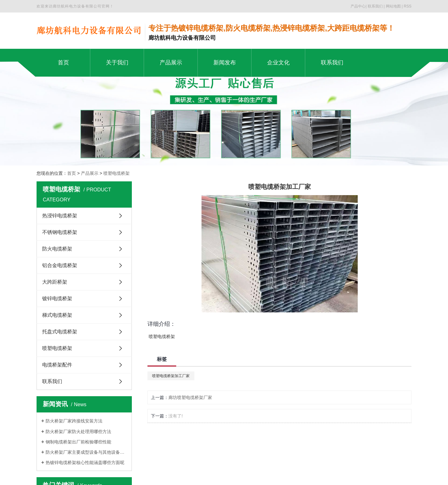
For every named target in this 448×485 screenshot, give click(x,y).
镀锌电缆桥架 (57, 298)
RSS (408, 6)
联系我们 (375, 6)
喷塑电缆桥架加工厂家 (171, 376)
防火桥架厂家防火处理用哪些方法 (78, 432)
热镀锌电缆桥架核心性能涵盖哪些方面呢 (85, 462)
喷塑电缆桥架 (117, 173)
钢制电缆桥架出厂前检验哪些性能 (78, 442)
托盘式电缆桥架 (60, 332)
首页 (72, 173)
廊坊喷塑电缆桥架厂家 (190, 397)
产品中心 (358, 6)
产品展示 (90, 173)
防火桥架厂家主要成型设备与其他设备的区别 (86, 452)
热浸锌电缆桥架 (60, 216)
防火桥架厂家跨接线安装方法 (74, 421)
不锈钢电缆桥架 (60, 232)
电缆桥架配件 (57, 365)
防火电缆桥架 (57, 249)
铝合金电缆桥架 (60, 265)
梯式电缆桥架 (57, 315)
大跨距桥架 (55, 282)
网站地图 (393, 6)
